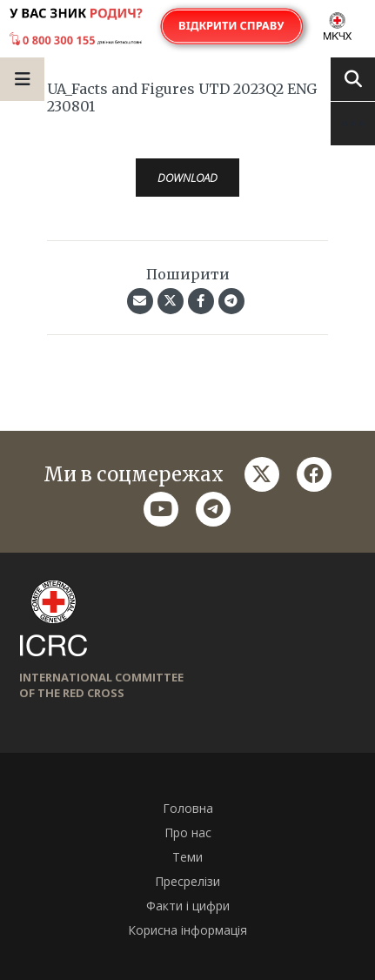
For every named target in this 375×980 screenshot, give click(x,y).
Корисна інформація (187, 930)
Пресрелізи (187, 881)
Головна (188, 808)
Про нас (188, 832)
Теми (187, 857)
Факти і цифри (188, 906)
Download (187, 178)
